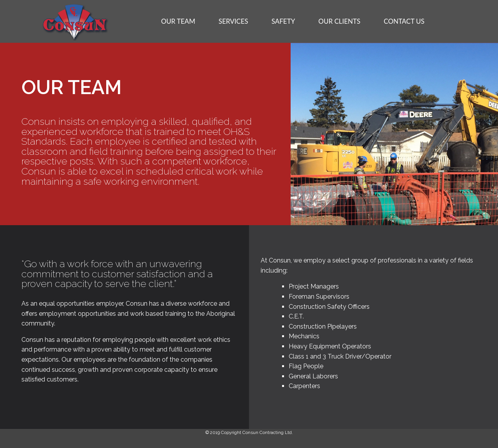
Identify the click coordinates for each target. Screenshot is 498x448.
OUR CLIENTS (339, 21)
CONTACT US (404, 21)
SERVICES (233, 21)
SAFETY (283, 21)
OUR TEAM (178, 21)
